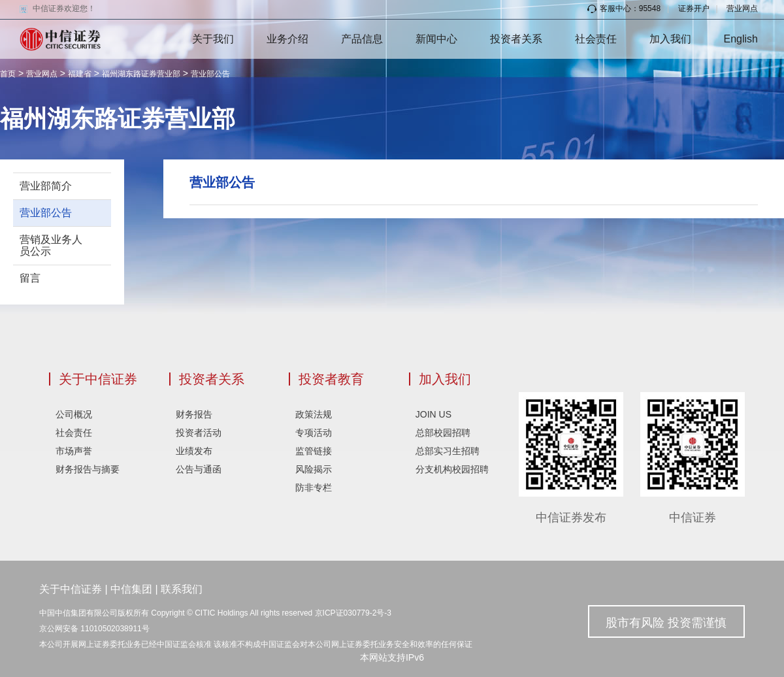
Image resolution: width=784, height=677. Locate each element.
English (741, 39)
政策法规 (314, 414)
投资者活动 (199, 433)
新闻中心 (436, 39)
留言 (30, 278)
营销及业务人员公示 (51, 245)
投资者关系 (516, 39)
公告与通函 (199, 469)
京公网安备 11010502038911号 (94, 629)
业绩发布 (194, 451)
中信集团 (131, 589)
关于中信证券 (98, 379)
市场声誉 (74, 451)
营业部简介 (46, 186)
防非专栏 (314, 487)
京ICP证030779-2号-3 (353, 613)
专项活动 (314, 433)
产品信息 (362, 39)
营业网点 (742, 8)
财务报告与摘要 (88, 469)
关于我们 (213, 39)
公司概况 (74, 414)
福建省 (80, 74)
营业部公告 (210, 74)
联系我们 (182, 589)
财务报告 (194, 414)
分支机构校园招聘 (452, 469)
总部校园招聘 (443, 433)
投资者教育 (331, 379)
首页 (8, 74)
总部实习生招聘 (448, 451)
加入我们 (670, 39)
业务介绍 (287, 39)
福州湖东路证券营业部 (141, 74)
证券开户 (694, 8)
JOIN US (433, 414)
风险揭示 (314, 469)
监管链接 (314, 451)
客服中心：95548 (624, 8)
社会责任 (596, 39)
